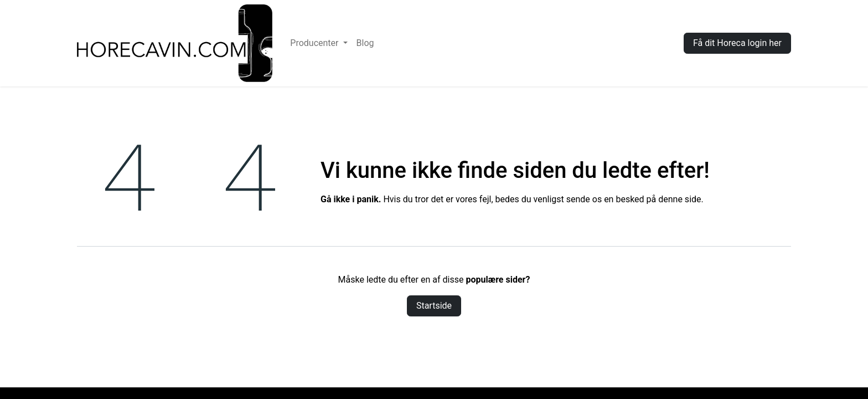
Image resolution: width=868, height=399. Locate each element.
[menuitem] (319, 43)
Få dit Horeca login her (737, 43)
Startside (434, 306)
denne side (680, 199)
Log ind (653, 43)
